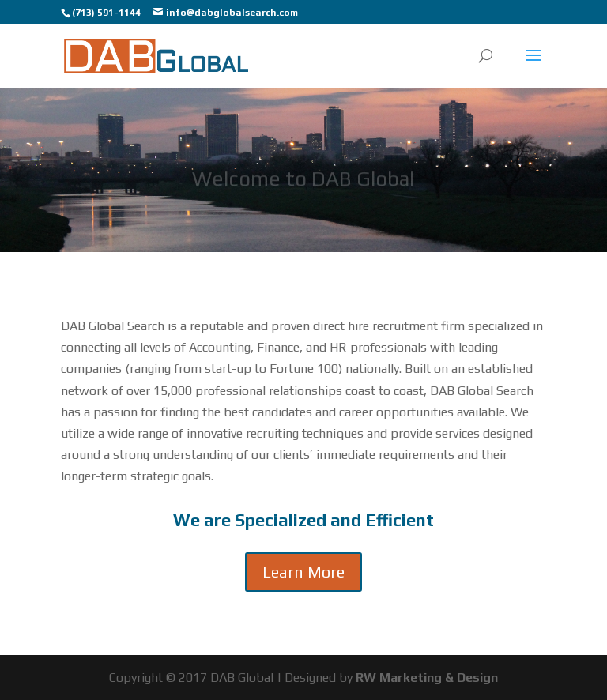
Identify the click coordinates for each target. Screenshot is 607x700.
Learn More (303, 572)
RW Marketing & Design (427, 677)
